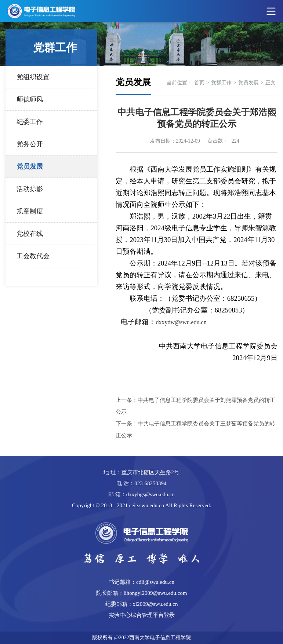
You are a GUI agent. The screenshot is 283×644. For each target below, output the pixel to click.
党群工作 (221, 83)
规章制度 (30, 211)
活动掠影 (30, 189)
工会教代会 (33, 256)
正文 (271, 83)
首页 (199, 83)
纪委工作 (30, 122)
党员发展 (30, 167)
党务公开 (30, 144)
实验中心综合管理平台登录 (142, 615)
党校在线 (30, 234)
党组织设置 (33, 77)
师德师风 (30, 99)
